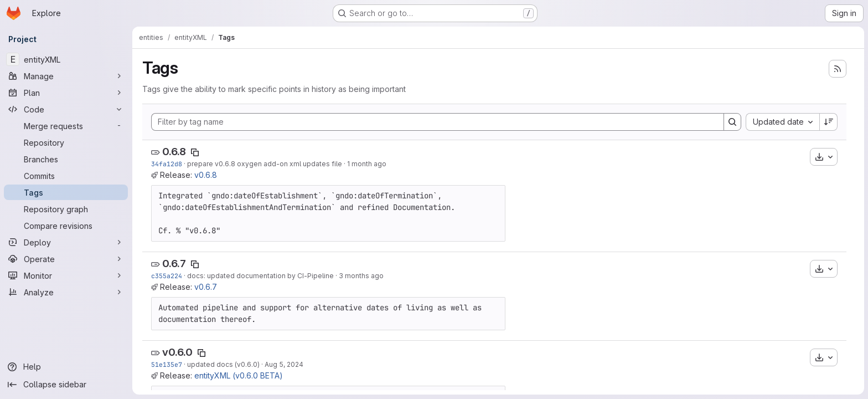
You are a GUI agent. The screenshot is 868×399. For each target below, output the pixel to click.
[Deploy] (66, 242)
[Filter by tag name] (438, 122)
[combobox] (782, 122)
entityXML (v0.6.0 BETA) (239, 375)
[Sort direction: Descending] (829, 122)
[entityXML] (66, 59)
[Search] (732, 122)
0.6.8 (174, 152)
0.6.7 (174, 264)
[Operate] (66, 259)
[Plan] (66, 93)
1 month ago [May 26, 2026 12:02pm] (367, 164)
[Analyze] (66, 292)
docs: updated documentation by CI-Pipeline (260, 276)
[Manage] (66, 76)
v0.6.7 (206, 287)
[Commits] (66, 176)
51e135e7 (167, 364)
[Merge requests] (66, 126)
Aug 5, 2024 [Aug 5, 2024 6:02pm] (284, 364)
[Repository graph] (66, 209)
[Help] (66, 367)
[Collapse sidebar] (66, 385)
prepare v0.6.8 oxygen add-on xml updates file (265, 164)
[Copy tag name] (195, 152)
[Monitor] (66, 275)
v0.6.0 (177, 352)
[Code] (66, 109)
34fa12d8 (167, 164)
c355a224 (167, 276)
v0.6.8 (206, 175)
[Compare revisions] (66, 226)
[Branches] (66, 159)
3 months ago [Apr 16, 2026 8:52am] (361, 276)
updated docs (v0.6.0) (223, 364)
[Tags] (66, 192)
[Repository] (66, 142)
